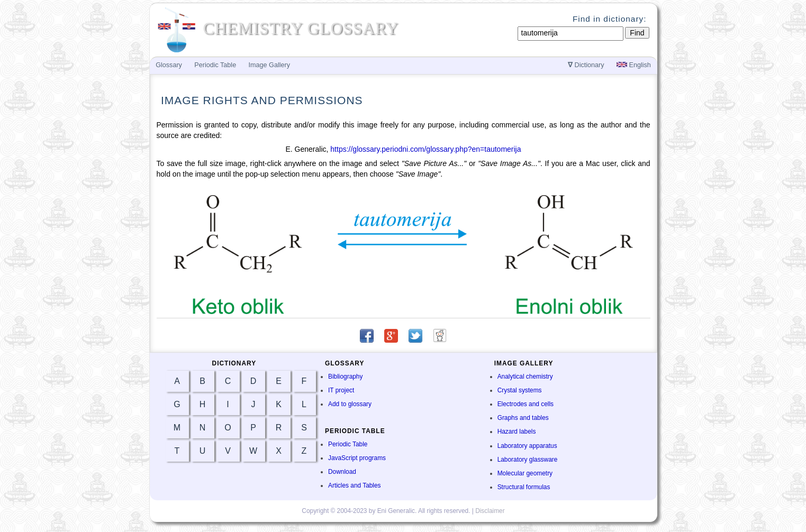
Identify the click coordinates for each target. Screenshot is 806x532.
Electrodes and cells (526, 404)
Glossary (169, 65)
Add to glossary (350, 404)
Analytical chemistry (525, 377)
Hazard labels (517, 432)
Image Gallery (269, 65)
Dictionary (586, 65)
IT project (341, 390)
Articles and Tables (355, 485)
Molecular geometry (525, 473)
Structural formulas (524, 487)
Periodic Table (348, 444)
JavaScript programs (357, 458)
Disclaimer (490, 511)
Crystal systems (520, 390)
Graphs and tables (523, 418)
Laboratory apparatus (527, 446)
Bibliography (345, 377)
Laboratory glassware (528, 460)
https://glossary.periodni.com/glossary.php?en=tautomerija (425, 149)
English (634, 65)
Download (342, 472)
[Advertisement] (703, 244)
